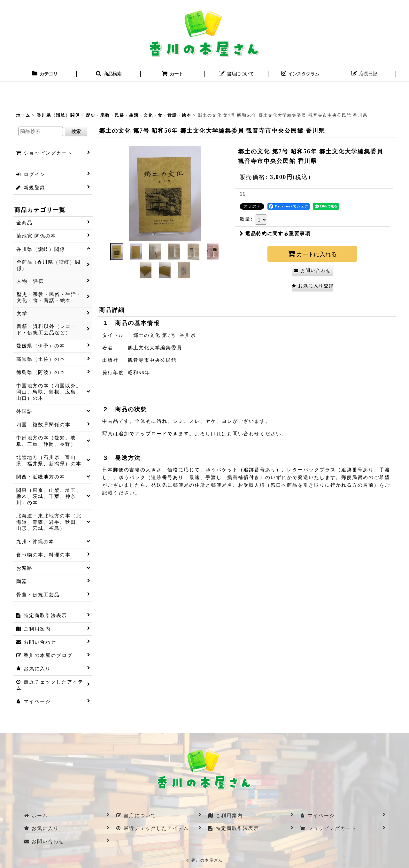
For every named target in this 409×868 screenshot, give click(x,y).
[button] (109, 74)
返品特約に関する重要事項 (275, 234)
